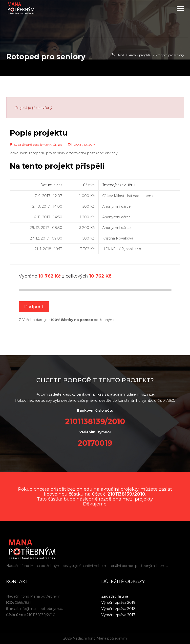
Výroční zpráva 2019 (118, 603)
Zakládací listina (115, 596)
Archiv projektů (140, 55)
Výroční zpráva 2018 (118, 609)
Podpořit (34, 307)
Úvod (120, 55)
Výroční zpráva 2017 (118, 615)
